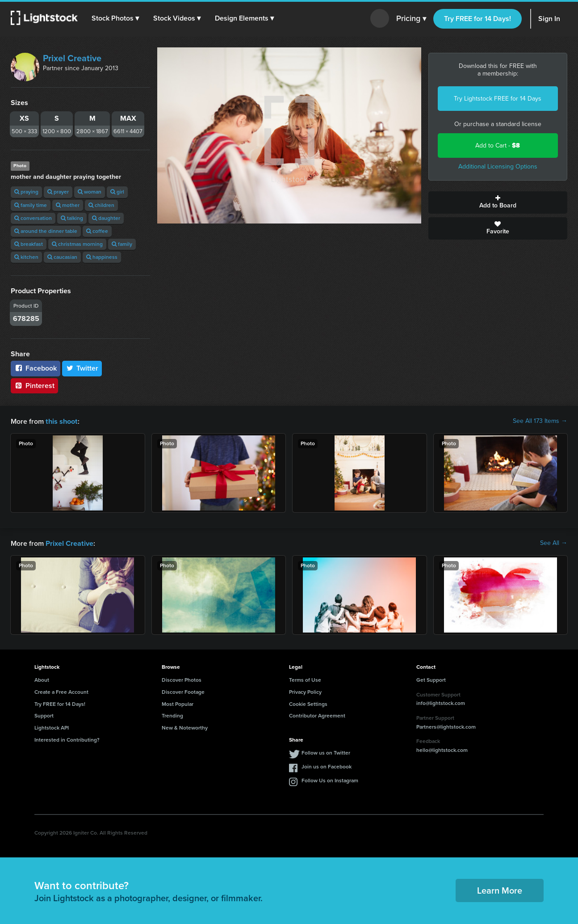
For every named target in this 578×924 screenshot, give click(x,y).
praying (26, 192)
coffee (97, 231)
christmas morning (77, 244)
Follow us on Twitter (326, 752)
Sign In (549, 19)
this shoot (61, 421)
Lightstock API (52, 727)
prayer (58, 192)
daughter (106, 218)
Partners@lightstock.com (446, 726)
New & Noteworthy (185, 727)
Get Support (431, 679)
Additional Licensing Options (498, 167)
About (42, 679)
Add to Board (498, 203)
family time (31, 205)
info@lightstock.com (441, 702)
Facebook (36, 368)
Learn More (500, 890)
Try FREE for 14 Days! (477, 19)
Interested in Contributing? (67, 739)
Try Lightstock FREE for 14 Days (498, 99)
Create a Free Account (61, 691)
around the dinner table (46, 231)
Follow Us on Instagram (330, 780)
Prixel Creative (72, 58)
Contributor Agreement (317, 715)
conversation (33, 218)
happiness (102, 257)
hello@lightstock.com (442, 749)
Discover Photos (182, 679)
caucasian (62, 257)
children (101, 205)
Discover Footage (183, 691)
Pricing (411, 19)
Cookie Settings (308, 703)
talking (72, 218)
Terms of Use (305, 679)
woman (90, 192)
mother (68, 205)
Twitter (82, 368)
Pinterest (34, 386)
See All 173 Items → (540, 421)
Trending (172, 715)
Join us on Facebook (327, 766)
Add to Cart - (498, 146)
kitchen (26, 257)
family (122, 244)
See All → (554, 543)
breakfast (29, 244)
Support (44, 715)
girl (117, 192)
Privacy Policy (305, 691)
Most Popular (178, 703)
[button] (116, 18)
